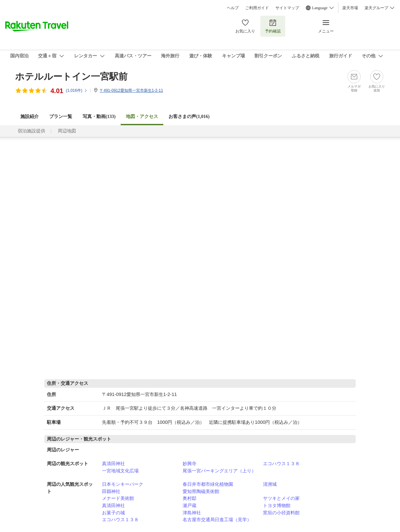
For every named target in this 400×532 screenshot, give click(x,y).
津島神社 (192, 513)
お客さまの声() (189, 117)
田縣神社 (111, 491)
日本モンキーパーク (123, 484)
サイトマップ (287, 8)
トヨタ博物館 (277, 505)
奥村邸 (190, 498)
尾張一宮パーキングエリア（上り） (219, 471)
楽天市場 (350, 8)
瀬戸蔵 (190, 505)
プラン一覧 (61, 117)
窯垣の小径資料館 (281, 513)
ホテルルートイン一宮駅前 (71, 77)
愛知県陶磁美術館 (201, 491)
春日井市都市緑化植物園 (208, 484)
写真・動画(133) (99, 117)
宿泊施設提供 (31, 131)
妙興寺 (190, 463)
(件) (77, 90)
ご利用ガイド (257, 8)
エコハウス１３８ (281, 463)
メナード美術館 (118, 498)
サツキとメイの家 (281, 498)
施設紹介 (30, 117)
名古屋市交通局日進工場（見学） (217, 520)
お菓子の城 (113, 513)
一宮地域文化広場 (120, 471)
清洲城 (270, 484)
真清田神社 (113, 463)
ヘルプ (233, 8)
